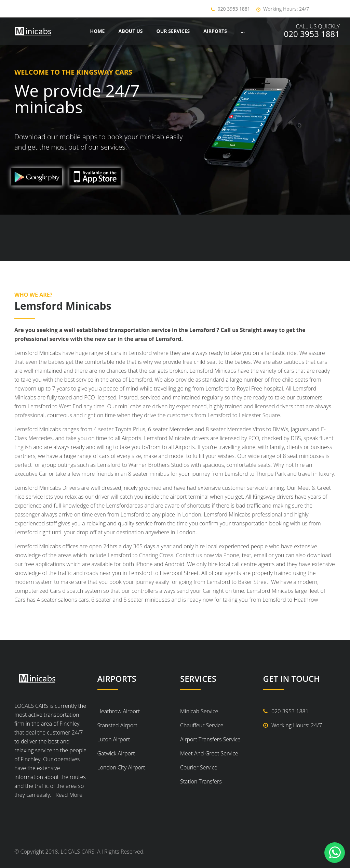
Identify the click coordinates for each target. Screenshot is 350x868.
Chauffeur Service (202, 725)
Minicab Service (199, 711)
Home (98, 31)
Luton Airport (114, 739)
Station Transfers (201, 781)
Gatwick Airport (116, 753)
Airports (215, 31)
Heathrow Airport (119, 711)
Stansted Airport (117, 725)
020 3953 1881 (234, 9)
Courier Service (199, 767)
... (243, 31)
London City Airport (121, 767)
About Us (131, 31)
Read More (68, 795)
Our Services (173, 31)
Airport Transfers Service (210, 739)
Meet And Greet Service (209, 753)
